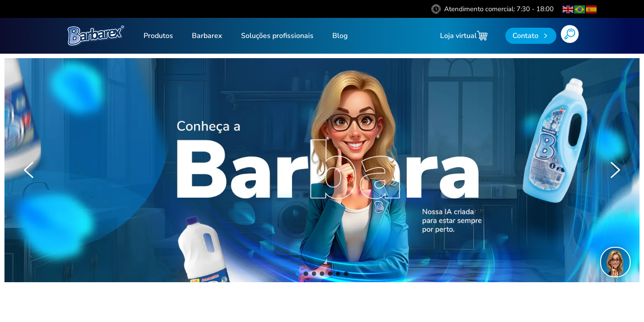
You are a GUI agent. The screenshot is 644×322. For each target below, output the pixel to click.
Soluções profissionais (277, 36)
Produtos (158, 36)
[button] (29, 170)
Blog (340, 36)
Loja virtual (464, 36)
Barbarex (207, 36)
